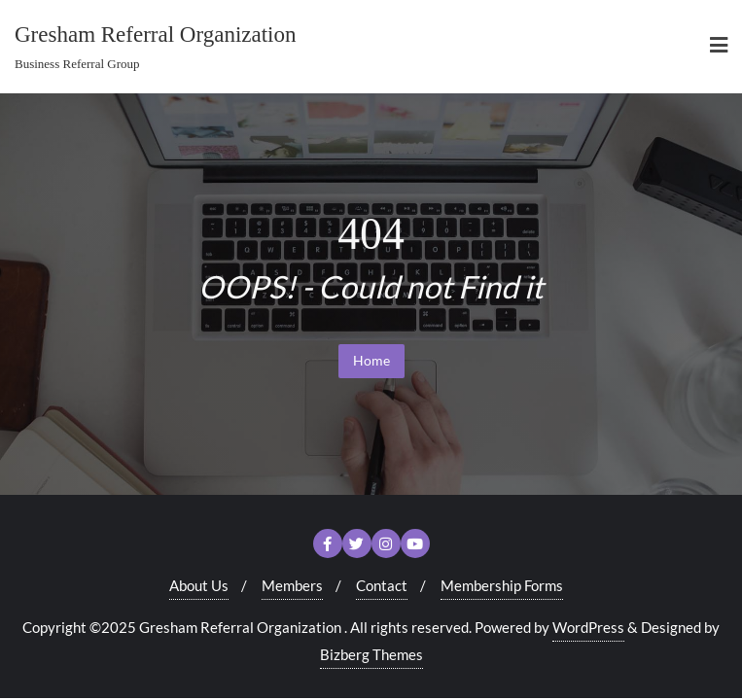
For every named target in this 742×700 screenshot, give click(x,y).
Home (371, 360)
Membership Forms (502, 585)
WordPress (588, 627)
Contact (382, 585)
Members (292, 585)
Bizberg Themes (371, 654)
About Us (199, 585)
